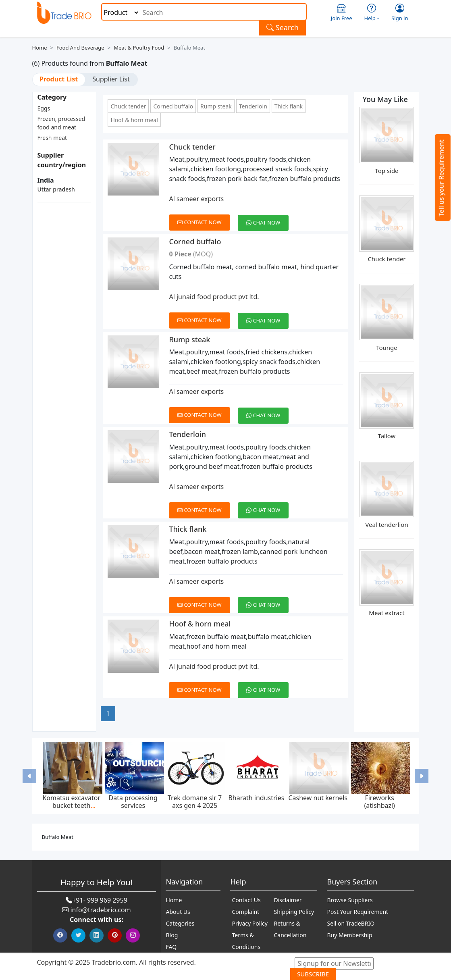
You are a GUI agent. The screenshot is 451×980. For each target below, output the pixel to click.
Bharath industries (256, 798)
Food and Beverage (80, 48)
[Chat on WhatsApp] (266, 218)
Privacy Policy (249, 923)
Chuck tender (128, 106)
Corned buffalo (173, 106)
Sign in (400, 13)
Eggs (44, 108)
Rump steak (216, 106)
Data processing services (133, 802)
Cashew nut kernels (318, 798)
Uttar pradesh (56, 189)
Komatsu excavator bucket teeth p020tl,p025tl (71, 805)
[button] (30, 776)
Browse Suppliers (350, 900)
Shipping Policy (294, 912)
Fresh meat (52, 138)
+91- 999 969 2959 (100, 900)
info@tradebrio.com (100, 910)
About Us (178, 912)
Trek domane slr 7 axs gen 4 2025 (195, 802)
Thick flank (289, 106)
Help (372, 13)
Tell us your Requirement (441, 178)
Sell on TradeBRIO (351, 923)
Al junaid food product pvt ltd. (214, 297)
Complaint (245, 912)
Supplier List (111, 79)
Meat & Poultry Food (139, 48)
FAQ (171, 947)
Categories (180, 923)
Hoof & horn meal (134, 120)
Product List (59, 79)
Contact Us (246, 900)
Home (40, 48)
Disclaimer (288, 900)
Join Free (342, 13)
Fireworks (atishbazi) (379, 802)
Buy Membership (349, 935)
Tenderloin (253, 106)
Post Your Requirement (357, 912)
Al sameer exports (196, 199)
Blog (172, 935)
